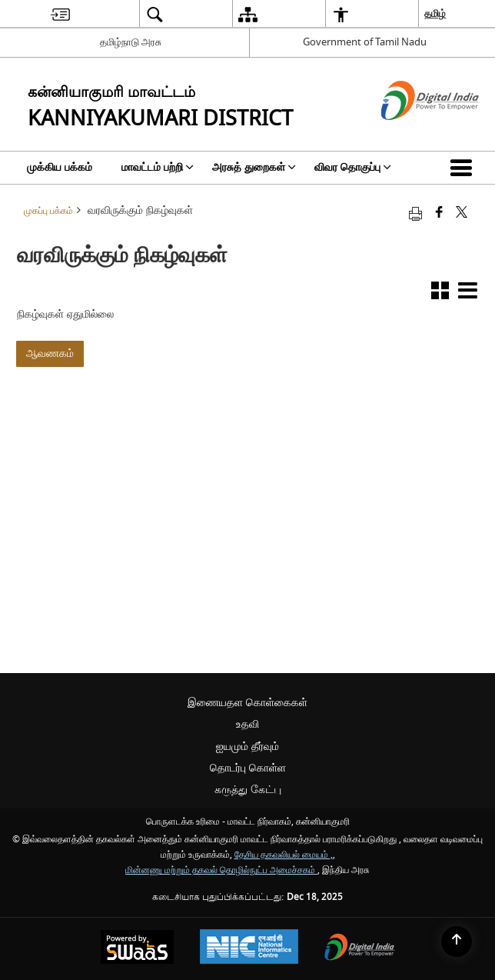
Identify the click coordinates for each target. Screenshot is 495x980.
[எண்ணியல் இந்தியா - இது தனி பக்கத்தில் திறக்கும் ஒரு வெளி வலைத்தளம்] (411, 133)
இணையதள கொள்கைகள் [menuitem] (247, 703)
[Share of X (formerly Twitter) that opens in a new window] (462, 213)
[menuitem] (60, 14)
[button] (464, 168)
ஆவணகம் (50, 353)
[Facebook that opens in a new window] (439, 213)
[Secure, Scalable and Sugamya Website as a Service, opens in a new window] (137, 949)
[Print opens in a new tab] (415, 213)
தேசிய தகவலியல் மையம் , (284, 855)
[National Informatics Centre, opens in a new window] (249, 948)
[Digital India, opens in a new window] (360, 949)
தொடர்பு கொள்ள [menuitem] (248, 768)
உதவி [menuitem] (247, 724)
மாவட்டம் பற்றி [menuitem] (158, 167)
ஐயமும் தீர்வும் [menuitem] (247, 747)
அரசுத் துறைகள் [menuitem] (254, 167)
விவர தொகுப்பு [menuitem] (353, 167)
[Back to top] (457, 942)
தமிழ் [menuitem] (435, 13)
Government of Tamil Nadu (365, 42)
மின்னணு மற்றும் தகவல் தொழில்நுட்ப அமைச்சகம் (221, 870)
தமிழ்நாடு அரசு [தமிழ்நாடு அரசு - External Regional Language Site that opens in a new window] (131, 42)
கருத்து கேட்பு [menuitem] (248, 790)
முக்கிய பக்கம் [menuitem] (60, 167)
